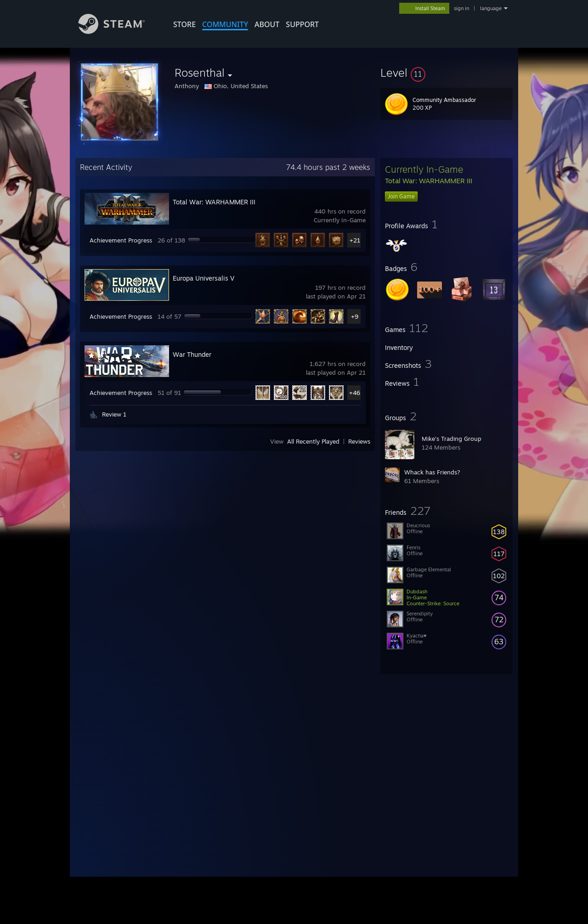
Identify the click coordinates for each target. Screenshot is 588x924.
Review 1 (114, 414)
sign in (461, 8)
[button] (447, 73)
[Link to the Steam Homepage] (119, 31)
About (267, 24)
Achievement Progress (121, 240)
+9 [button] (355, 316)
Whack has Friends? (432, 472)
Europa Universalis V (204, 278)
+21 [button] (355, 240)
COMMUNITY (225, 24)
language (491, 8)
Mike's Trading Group (452, 439)
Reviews (359, 441)
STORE (184, 24)
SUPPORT (302, 24)
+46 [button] (355, 393)
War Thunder (192, 354)
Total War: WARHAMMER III (214, 202)
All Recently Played (313, 441)
